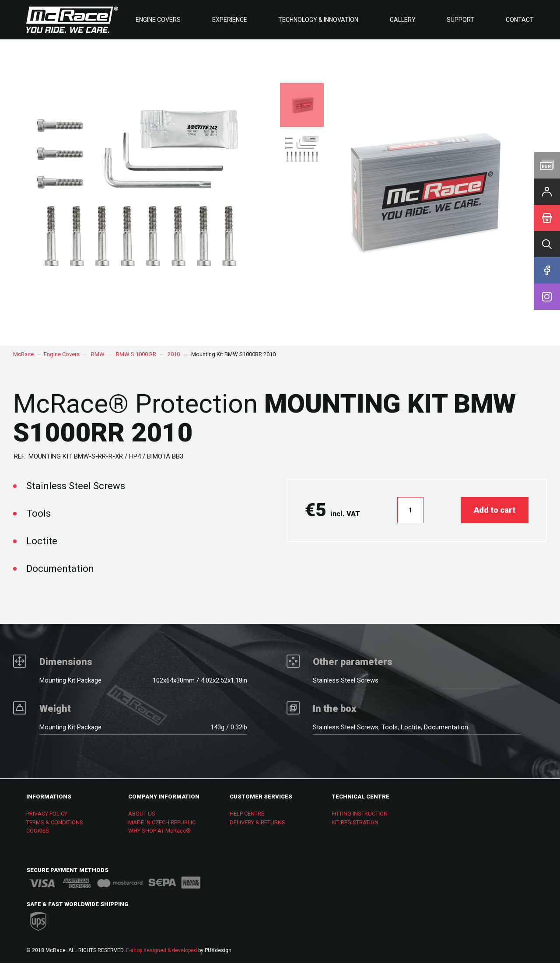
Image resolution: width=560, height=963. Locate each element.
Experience (230, 20)
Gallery (403, 20)
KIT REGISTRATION (355, 822)
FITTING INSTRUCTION (360, 814)
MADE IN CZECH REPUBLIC (162, 822)
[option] (420, 193)
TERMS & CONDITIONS (55, 822)
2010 (174, 354)
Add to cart (495, 510)
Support (460, 20)
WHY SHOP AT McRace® (159, 831)
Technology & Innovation (318, 20)
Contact (520, 20)
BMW (98, 354)
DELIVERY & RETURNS (257, 822)
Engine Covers (158, 20)
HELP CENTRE (247, 814)
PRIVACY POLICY (47, 814)
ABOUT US (142, 814)
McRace (23, 354)
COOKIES (38, 831)
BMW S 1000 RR (136, 354)
